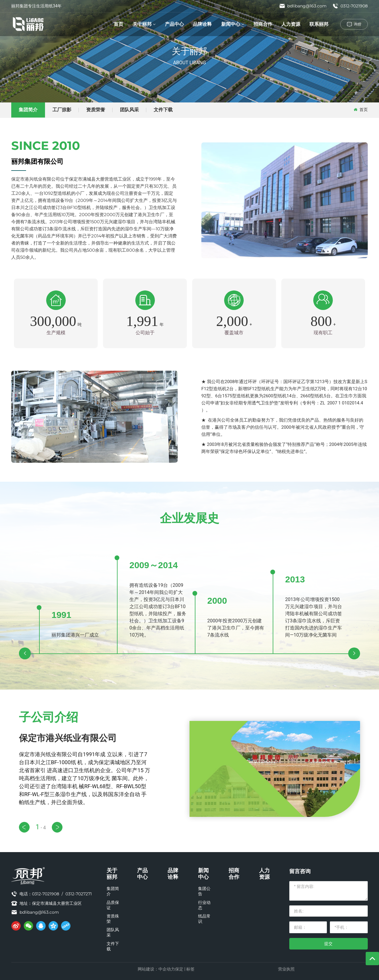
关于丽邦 (189, 51)
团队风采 (129, 110)
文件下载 (163, 110)
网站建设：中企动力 (156, 969)
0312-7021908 (350, 6)
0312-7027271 (79, 894)
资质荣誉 (96, 110)
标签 (190, 969)
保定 (179, 969)
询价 (358, 24)
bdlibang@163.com (303, 6)
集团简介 (28, 110)
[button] (25, 653)
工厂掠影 (62, 110)
